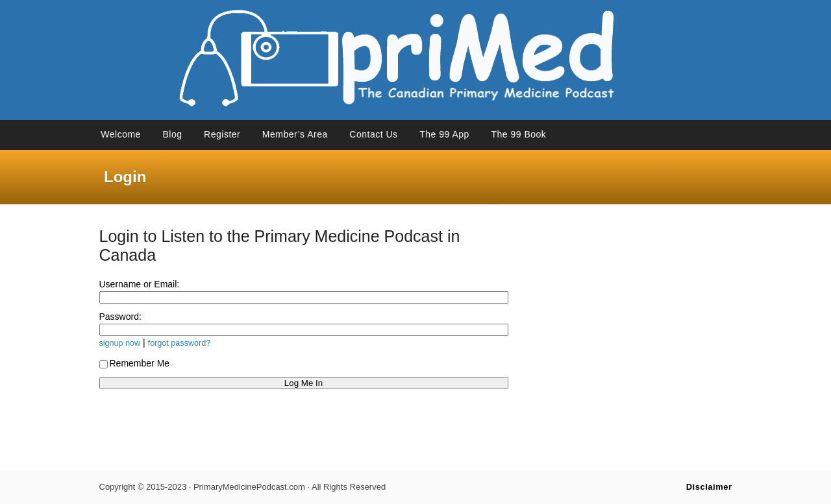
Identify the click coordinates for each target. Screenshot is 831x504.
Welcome (121, 134)
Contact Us (373, 134)
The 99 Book (518, 134)
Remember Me (135, 363)
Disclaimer (709, 487)
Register (222, 134)
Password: (120, 317)
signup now (120, 343)
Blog (172, 134)
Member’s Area (295, 134)
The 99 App (444, 134)
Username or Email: (140, 284)
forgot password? (180, 343)
